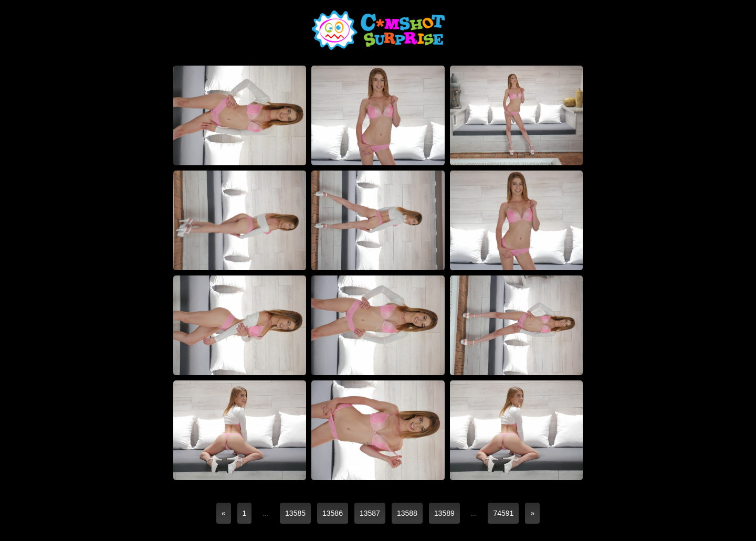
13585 (295, 513)
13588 (407, 513)
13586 (333, 513)
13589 (444, 513)
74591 (503, 513)
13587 (370, 513)
